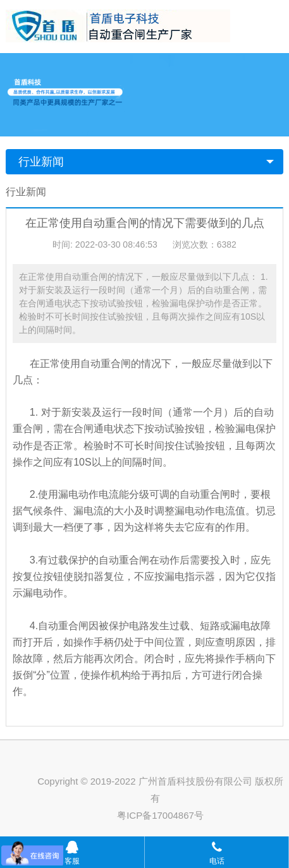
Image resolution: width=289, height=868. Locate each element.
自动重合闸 (106, 364)
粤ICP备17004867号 (160, 815)
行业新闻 (41, 162)
